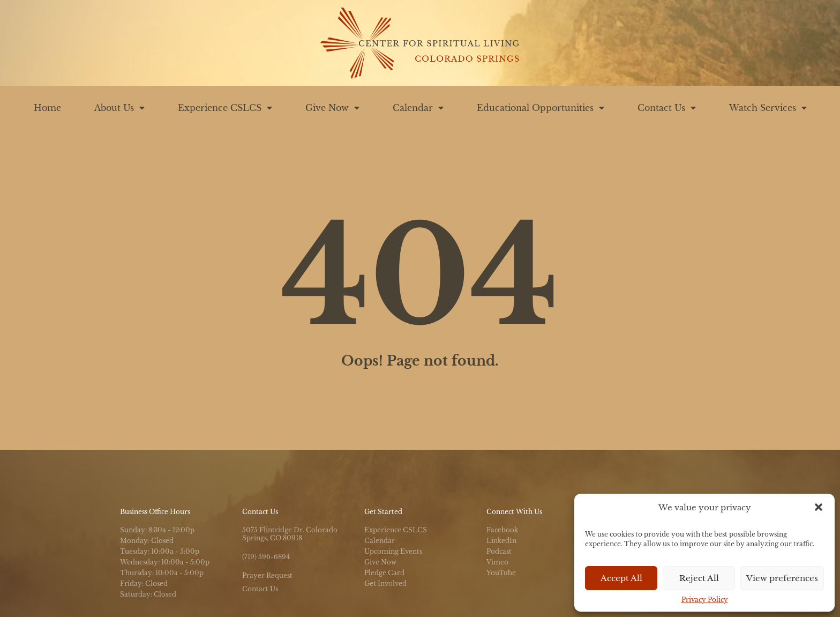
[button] (819, 507)
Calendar (418, 108)
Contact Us (667, 108)
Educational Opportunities (541, 108)
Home (47, 108)
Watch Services (768, 108)
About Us (119, 108)
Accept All (621, 578)
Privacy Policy (705, 600)
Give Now (332, 108)
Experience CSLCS (225, 108)
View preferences (782, 578)
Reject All (699, 578)
